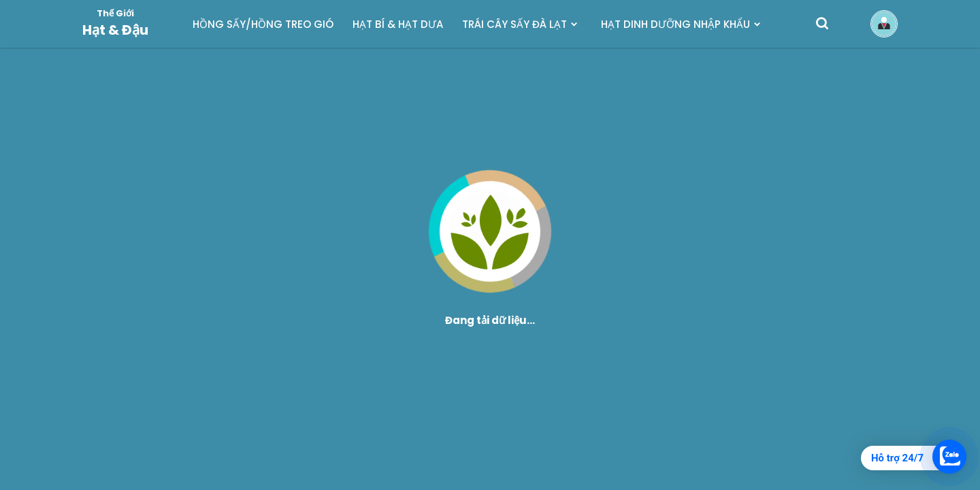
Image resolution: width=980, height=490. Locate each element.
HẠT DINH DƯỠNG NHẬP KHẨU (675, 24)
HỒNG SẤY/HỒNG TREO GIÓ (263, 24)
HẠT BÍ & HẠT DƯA (398, 24)
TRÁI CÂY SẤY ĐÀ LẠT (514, 24)
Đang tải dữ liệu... (490, 320)
